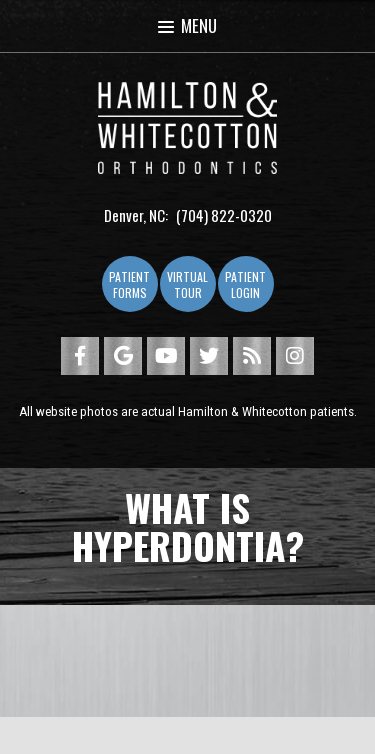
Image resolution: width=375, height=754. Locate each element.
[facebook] (80, 356)
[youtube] (166, 356)
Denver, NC (134, 215)
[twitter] (209, 356)
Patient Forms (129, 284)
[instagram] (295, 356)
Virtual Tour (187, 284)
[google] (123, 356)
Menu (187, 25)
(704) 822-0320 (224, 215)
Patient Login (245, 284)
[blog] (252, 356)
